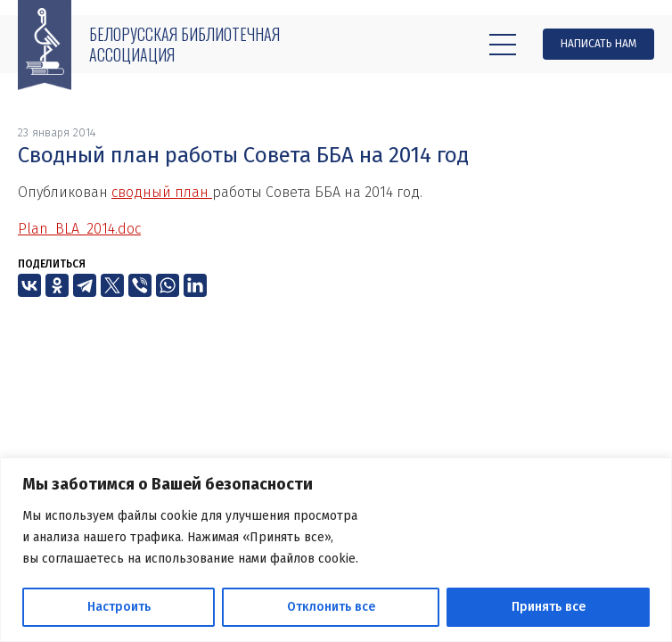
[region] (336, 550)
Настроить (119, 607)
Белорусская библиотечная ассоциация (184, 44)
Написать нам (598, 44)
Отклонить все (331, 607)
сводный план (162, 192)
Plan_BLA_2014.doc (79, 229)
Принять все (549, 607)
